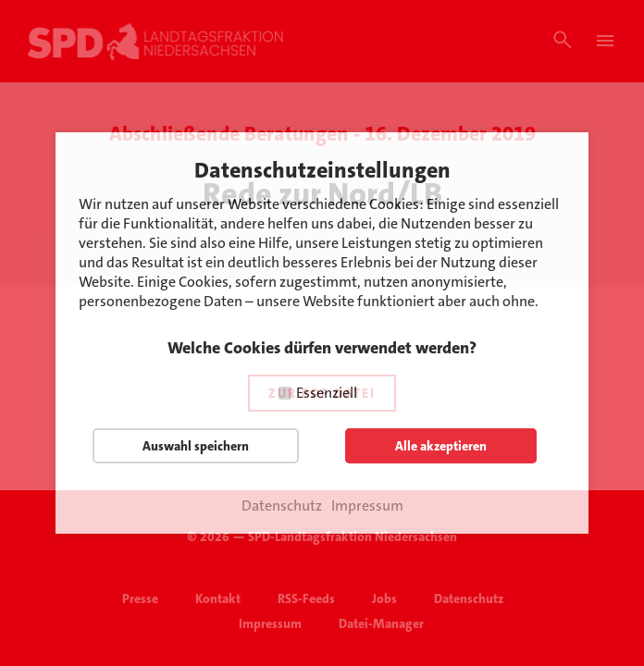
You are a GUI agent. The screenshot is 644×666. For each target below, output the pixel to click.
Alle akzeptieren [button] (441, 446)
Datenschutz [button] (282, 506)
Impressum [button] (367, 506)
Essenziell (327, 393)
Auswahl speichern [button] (196, 446)
